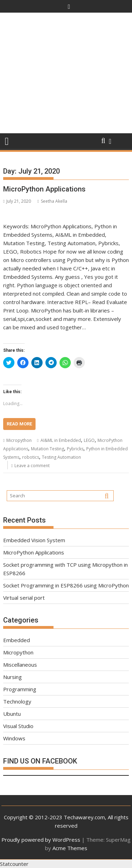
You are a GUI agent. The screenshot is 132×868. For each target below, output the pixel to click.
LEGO (89, 440)
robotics (31, 457)
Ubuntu (12, 714)
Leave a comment (32, 466)
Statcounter (14, 864)
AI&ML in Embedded (61, 440)
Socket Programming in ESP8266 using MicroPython (66, 585)
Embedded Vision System (34, 540)
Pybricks (75, 449)
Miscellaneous (20, 665)
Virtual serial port (24, 598)
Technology (17, 701)
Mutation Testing (48, 449)
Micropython (19, 440)
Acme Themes (70, 848)
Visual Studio (18, 726)
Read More (19, 424)
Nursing (12, 677)
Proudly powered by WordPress (41, 840)
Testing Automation (61, 457)
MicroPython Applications (44, 189)
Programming (20, 689)
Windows (14, 738)
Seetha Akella (52, 201)
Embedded (17, 640)
